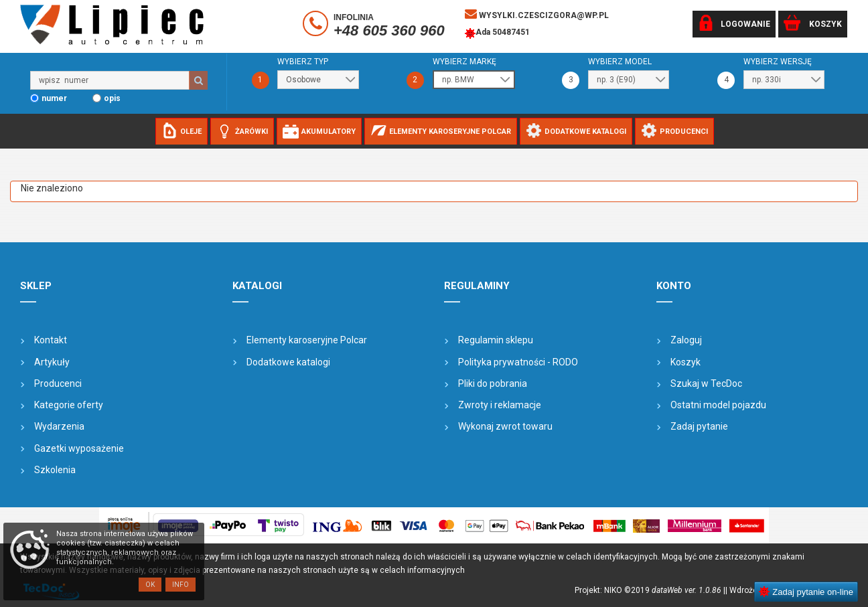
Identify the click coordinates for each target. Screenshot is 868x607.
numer (54, 98)
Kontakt (51, 340)
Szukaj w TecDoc (706, 383)
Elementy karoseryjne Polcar (307, 340)
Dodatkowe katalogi (288, 362)
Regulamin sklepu (496, 340)
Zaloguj (686, 340)
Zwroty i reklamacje (500, 405)
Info (180, 585)
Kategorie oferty (69, 405)
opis (112, 98)
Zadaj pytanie (699, 426)
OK (150, 585)
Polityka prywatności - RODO (518, 362)
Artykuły (52, 362)
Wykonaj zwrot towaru (505, 426)
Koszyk (685, 362)
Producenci (58, 383)
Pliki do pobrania (493, 383)
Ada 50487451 (497, 33)
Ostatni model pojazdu (718, 405)
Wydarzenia (59, 426)
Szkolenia (55, 470)
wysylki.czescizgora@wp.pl (537, 14)
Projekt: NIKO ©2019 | (650, 590)
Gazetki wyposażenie (79, 448)
